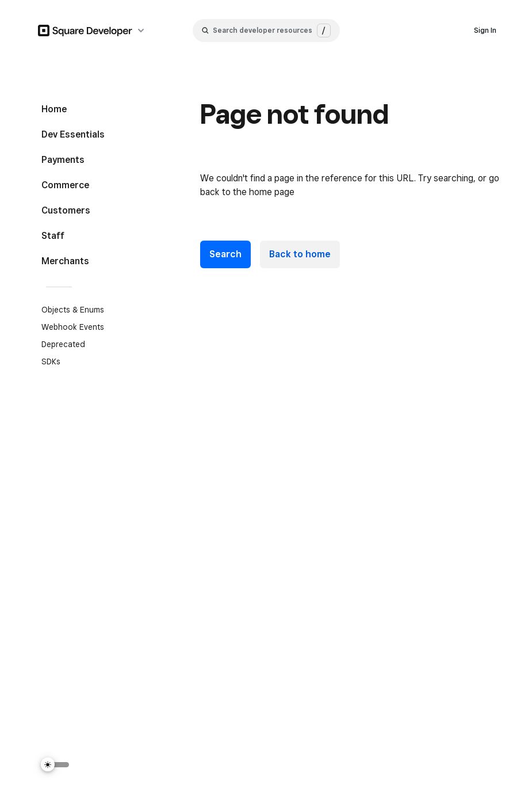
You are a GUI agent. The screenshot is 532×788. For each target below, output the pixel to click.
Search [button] (225, 254)
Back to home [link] (300, 254)
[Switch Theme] (55, 765)
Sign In (485, 30)
